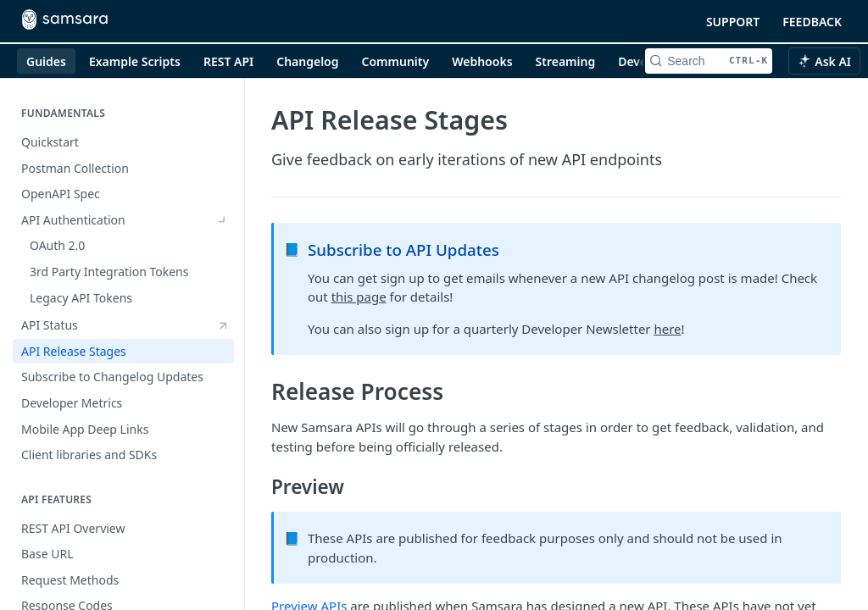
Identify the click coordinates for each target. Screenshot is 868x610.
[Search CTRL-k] (709, 61)
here (667, 329)
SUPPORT (733, 22)
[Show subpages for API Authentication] (223, 220)
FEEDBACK (812, 22)
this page (359, 297)
